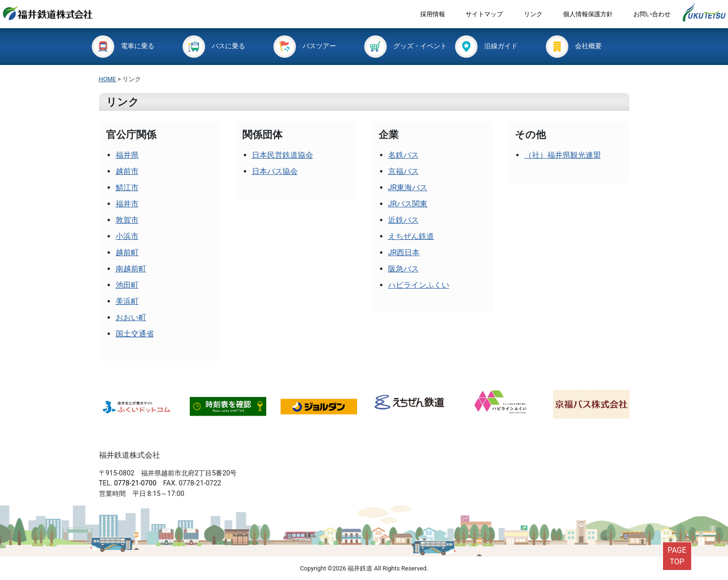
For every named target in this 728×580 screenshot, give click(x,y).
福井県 (127, 155)
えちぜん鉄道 (411, 236)
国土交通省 (135, 334)
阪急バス (403, 269)
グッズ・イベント (406, 46)
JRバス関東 (408, 204)
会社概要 (574, 46)
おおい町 (131, 317)
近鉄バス (403, 220)
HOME (108, 79)
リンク (533, 14)
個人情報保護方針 (588, 14)
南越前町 (131, 269)
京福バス (403, 171)
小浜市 (127, 236)
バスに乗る (214, 46)
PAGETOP (677, 556)
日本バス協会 (275, 171)
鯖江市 (127, 188)
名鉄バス (403, 155)
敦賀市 (127, 220)
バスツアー (305, 46)
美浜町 (127, 301)
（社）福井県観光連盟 (563, 155)
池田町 (127, 285)
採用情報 (433, 14)
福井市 (127, 204)
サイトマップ (484, 14)
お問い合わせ (652, 14)
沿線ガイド (486, 46)
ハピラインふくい (419, 285)
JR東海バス (408, 188)
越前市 (127, 171)
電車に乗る (123, 46)
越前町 (127, 252)
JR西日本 (404, 252)
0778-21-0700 (135, 483)
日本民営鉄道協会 (283, 155)
